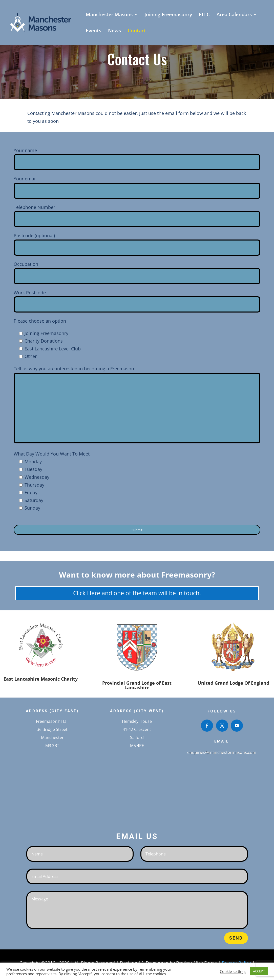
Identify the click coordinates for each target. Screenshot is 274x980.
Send (236, 938)
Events (93, 31)
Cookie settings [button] (233, 971)
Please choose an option (40, 321)
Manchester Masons (109, 15)
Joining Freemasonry (168, 15)
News (114, 31)
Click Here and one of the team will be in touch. (137, 593)
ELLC (204, 15)
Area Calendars (234, 15)
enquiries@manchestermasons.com (222, 752)
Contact (137, 31)
